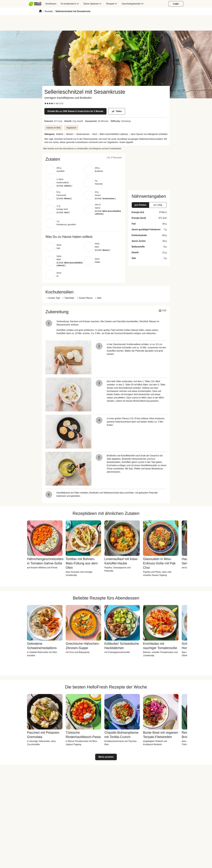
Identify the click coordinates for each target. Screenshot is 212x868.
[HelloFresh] (35, 4)
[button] (84, 159)
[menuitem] (36, 4)
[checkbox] (45, 103)
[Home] (40, 11)
